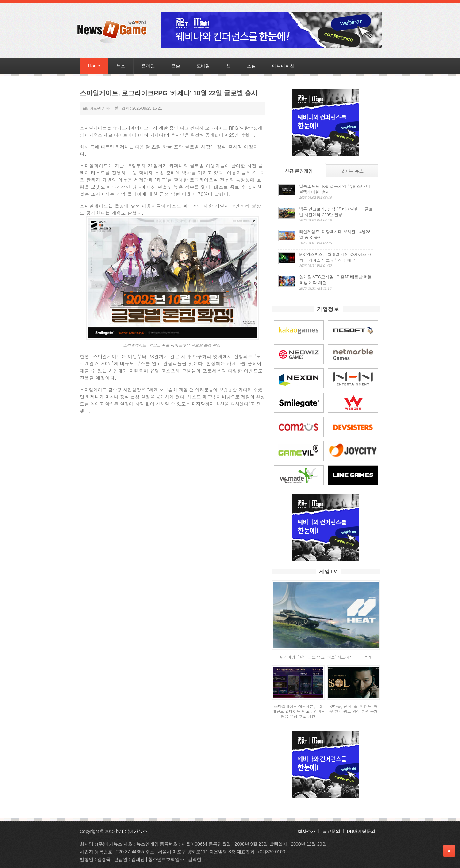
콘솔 (176, 66)
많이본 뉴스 (352, 171)
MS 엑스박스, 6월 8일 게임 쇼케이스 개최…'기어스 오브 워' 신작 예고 (336, 257)
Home (94, 66)
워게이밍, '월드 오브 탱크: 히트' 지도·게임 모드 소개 (326, 657)
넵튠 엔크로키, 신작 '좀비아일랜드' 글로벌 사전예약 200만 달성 (336, 212)
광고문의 (331, 831)
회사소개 (307, 831)
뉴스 (121, 66)
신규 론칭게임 (299, 171)
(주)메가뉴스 (135, 831)
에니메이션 (283, 66)
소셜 (251, 66)
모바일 (203, 66)
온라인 (148, 66)
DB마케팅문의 (361, 831)
